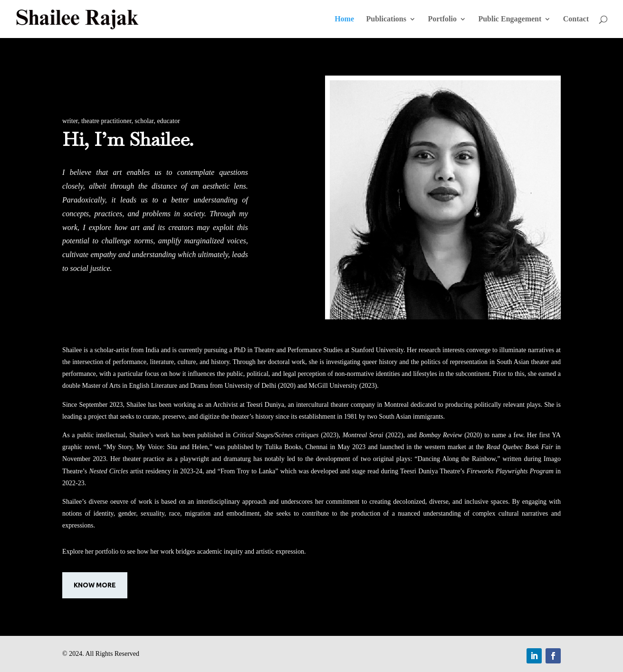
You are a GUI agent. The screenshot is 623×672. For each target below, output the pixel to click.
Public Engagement (510, 19)
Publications (386, 19)
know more (95, 585)
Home (344, 19)
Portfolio (442, 19)
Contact (576, 19)
